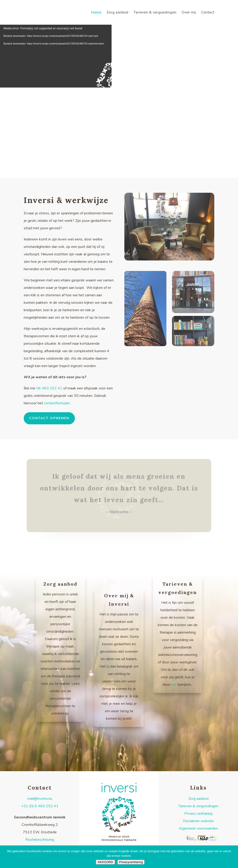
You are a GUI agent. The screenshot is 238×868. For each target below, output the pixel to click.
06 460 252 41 (50, 389)
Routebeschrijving (40, 841)
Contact (208, 13)
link (174, 686)
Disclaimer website (198, 822)
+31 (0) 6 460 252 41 (40, 807)
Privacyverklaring (131, 862)
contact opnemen (49, 419)
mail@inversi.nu (40, 800)
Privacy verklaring (198, 814)
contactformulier (57, 404)
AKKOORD (105, 862)
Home (96, 13)
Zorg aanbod (117, 13)
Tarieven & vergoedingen (155, 13)
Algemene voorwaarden (198, 829)
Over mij (189, 13)
